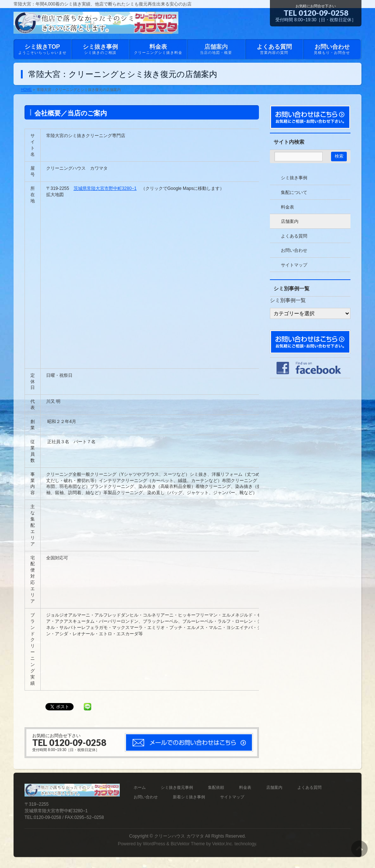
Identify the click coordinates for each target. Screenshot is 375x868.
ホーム (140, 787)
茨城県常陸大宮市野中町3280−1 (105, 188)
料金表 (287, 207)
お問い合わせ (294, 250)
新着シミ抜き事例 (189, 797)
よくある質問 (294, 236)
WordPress (154, 844)
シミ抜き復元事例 (177, 787)
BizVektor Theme (188, 844)
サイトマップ (294, 265)
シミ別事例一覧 (288, 300)
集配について (294, 192)
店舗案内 (290, 221)
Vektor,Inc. (223, 844)
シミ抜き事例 (294, 178)
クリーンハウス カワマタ (179, 836)
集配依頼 (216, 787)
